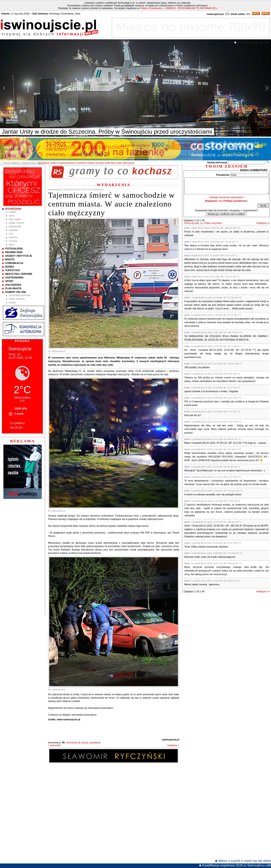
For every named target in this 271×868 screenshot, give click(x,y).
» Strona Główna (10, 163)
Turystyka (13, 270)
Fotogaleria (14, 249)
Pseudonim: (223, 175)
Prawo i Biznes (16, 223)
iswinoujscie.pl (171, 740)
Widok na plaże (17, 299)
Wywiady (13, 230)
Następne (262, 223)
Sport (12, 216)
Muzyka (13, 241)
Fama (12, 244)
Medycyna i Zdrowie (19, 274)
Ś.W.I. (12, 234)
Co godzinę (17, 423)
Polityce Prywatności (151, 8)
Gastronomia (14, 277)
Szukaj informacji (217, 162)
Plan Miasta (13, 288)
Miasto (12, 212)
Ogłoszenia (13, 285)
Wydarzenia (13, 209)
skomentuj (72, 742)
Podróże (13, 237)
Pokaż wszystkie (213, 223)
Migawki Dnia (14, 252)
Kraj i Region (15, 219)
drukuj (85, 742)
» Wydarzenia (27, 163)
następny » (173, 745)
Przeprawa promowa (20, 295)
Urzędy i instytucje (19, 256)
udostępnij (95, 742)
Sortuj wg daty (192, 223)
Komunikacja (14, 263)
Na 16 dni (16, 428)
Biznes (10, 267)
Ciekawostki (15, 226)
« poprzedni (54, 745)
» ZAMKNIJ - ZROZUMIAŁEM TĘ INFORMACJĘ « (190, 8)
